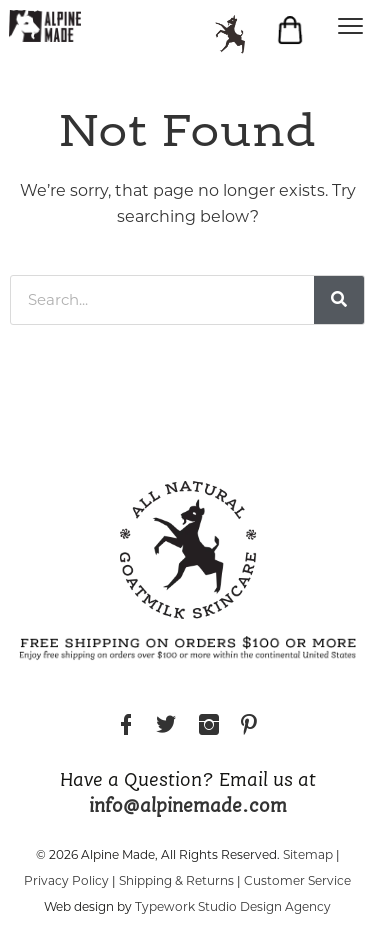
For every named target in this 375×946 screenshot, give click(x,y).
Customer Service (297, 880)
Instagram (209, 727)
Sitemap (308, 854)
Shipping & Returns (176, 880)
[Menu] (350, 25)
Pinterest (249, 727)
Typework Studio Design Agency (233, 906)
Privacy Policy (66, 880)
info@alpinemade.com (188, 807)
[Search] (339, 300)
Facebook (126, 727)
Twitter (166, 727)
